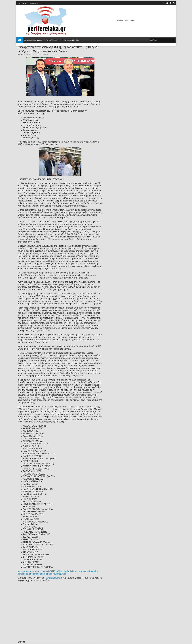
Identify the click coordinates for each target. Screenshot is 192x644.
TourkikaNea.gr (52, 578)
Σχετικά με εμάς (23, 3)
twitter (167, 3)
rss (174, 3)
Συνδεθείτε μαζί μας (70, 40)
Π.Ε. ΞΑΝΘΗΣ (27, 54)
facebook (164, 3)
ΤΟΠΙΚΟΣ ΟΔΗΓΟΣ (51, 40)
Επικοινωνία (34, 3)
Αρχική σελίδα (20, 40)
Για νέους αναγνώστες (33, 40)
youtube (171, 3)
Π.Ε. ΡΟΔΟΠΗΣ (37, 54)
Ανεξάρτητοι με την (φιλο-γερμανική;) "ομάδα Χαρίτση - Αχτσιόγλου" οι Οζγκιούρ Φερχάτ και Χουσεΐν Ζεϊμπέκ (59, 49)
